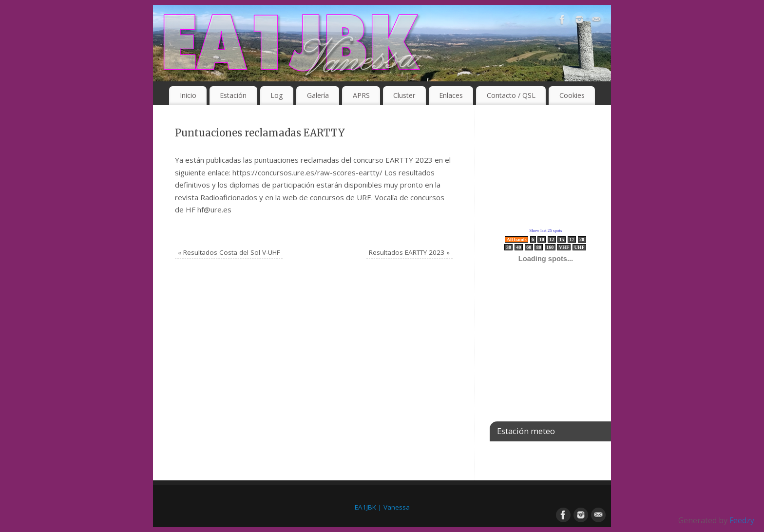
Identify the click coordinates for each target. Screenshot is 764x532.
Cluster (404, 95)
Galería (318, 95)
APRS (361, 95)
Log (277, 95)
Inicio (188, 95)
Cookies (572, 95)
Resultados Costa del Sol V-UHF (229, 252)
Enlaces (451, 95)
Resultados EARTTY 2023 (409, 252)
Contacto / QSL (511, 95)
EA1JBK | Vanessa (382, 507)
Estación (233, 95)
